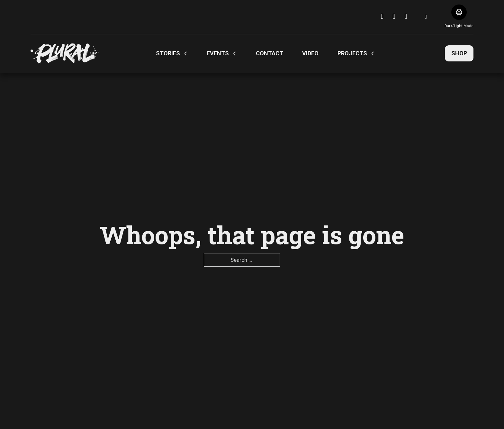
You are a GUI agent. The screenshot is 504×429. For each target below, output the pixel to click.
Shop (459, 53)
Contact (270, 53)
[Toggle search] (426, 17)
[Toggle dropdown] (185, 53)
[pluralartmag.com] (65, 54)
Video (310, 53)
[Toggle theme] (459, 12)
